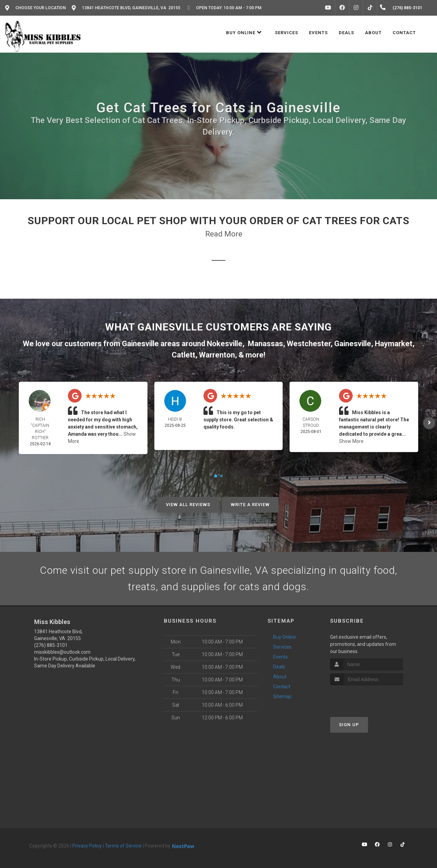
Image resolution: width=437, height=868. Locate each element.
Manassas (265, 344)
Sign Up (349, 725)
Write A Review (250, 505)
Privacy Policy (87, 846)
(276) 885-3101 (51, 645)
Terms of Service (123, 846)
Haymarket (394, 344)
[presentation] (366, 698)
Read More (224, 234)
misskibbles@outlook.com (62, 652)
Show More (351, 441)
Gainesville (353, 344)
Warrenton (217, 355)
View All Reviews (188, 505)
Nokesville (225, 344)
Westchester (309, 344)
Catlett (184, 355)
